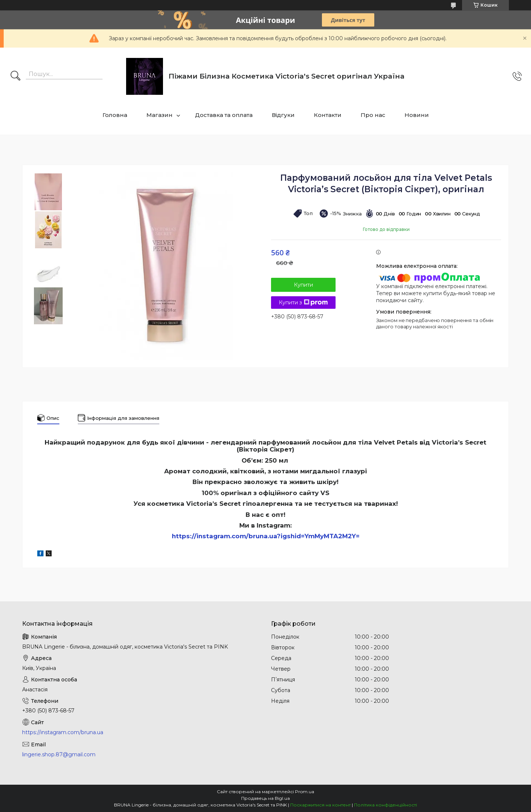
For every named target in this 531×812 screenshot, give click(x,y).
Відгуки (283, 115)
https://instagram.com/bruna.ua (63, 732)
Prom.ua (305, 792)
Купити (303, 285)
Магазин (159, 115)
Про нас (373, 115)
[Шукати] (15, 76)
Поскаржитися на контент (320, 805)
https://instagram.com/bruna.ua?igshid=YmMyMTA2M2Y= (266, 536)
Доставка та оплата (224, 115)
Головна (115, 115)
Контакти (328, 115)
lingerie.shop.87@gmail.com (59, 754)
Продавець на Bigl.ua (265, 798)
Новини (417, 115)
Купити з (303, 303)
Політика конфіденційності (386, 805)
